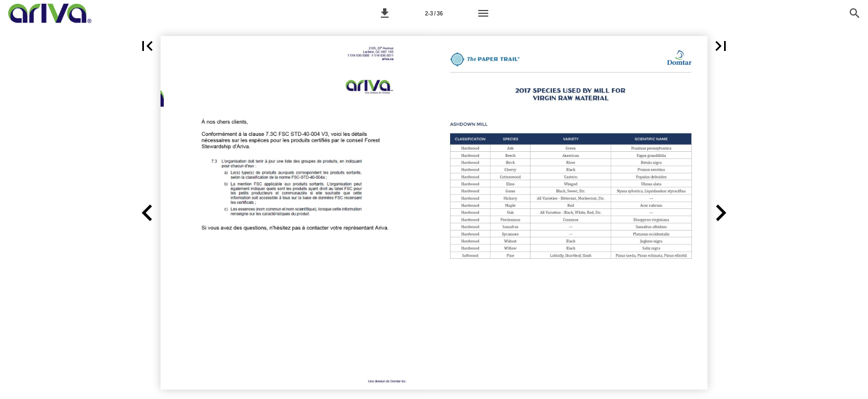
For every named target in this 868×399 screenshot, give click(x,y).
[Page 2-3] (434, 13)
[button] (385, 13)
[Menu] (483, 13)
